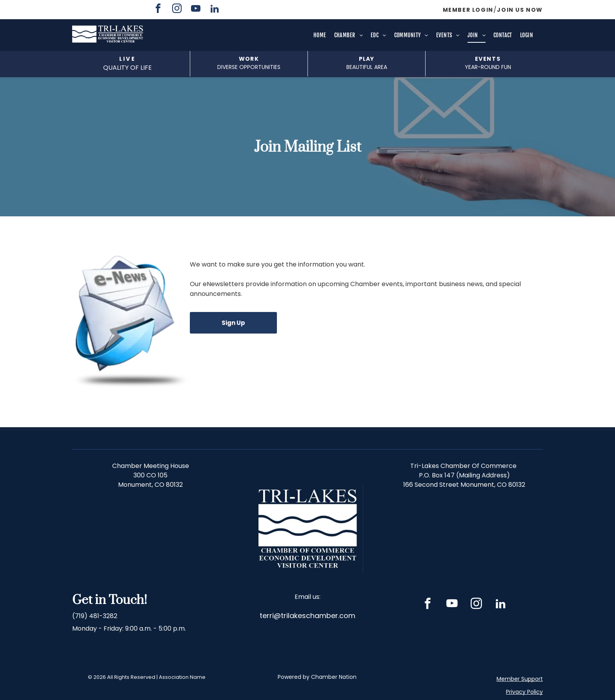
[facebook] (158, 10)
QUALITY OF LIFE (127, 68)
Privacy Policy (524, 692)
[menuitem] (320, 35)
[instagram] (177, 10)
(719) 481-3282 (95, 616)
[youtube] (196, 10)
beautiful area (367, 67)
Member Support (520, 679)
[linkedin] (215, 10)
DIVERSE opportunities (249, 67)
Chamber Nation (334, 677)
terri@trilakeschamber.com (307, 616)
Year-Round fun (488, 67)
